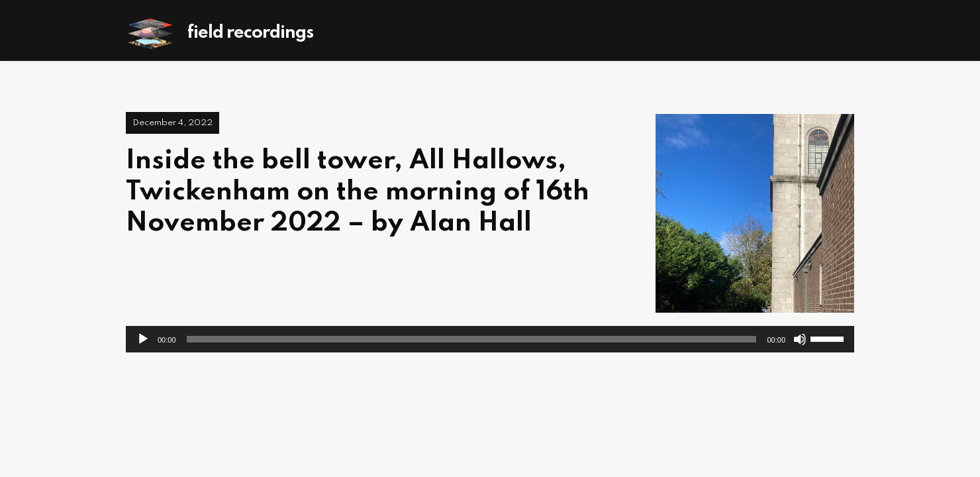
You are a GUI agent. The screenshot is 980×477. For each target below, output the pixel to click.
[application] (490, 339)
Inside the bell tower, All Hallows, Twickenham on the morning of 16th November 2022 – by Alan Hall (358, 192)
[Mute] (800, 339)
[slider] (472, 339)
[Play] (143, 339)
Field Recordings (250, 33)
